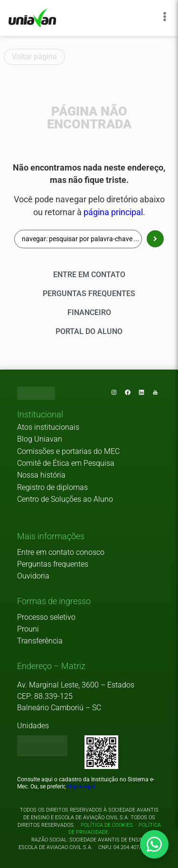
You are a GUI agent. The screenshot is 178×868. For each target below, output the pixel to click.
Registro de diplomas (52, 487)
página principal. (114, 212)
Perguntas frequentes (53, 564)
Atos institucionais (48, 427)
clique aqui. (82, 787)
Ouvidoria (33, 576)
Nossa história (41, 475)
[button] (40, 415)
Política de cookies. (108, 825)
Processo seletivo (46, 617)
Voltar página (34, 57)
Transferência (40, 641)
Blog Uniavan (40, 439)
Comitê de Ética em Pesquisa (66, 463)
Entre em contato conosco (61, 552)
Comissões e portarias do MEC (68, 451)
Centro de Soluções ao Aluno (65, 499)
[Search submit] (155, 239)
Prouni (28, 629)
